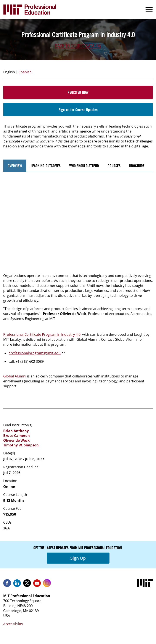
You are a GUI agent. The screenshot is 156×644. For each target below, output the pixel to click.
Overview (15, 166)
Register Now (78, 92)
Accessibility (13, 624)
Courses (114, 166)
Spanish (25, 72)
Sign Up (78, 558)
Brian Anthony (16, 431)
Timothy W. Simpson (21, 445)
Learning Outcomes (46, 166)
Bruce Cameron (17, 436)
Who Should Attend (84, 166)
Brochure (137, 166)
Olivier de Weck (16, 440)
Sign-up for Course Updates (78, 110)
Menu (149, 10)
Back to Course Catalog (78, 46)
